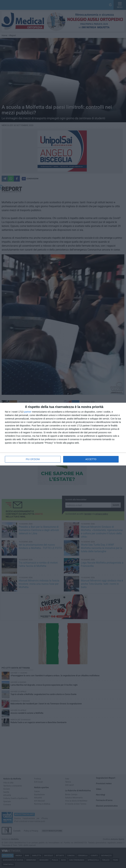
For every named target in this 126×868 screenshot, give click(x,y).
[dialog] (63, 434)
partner (28, 412)
